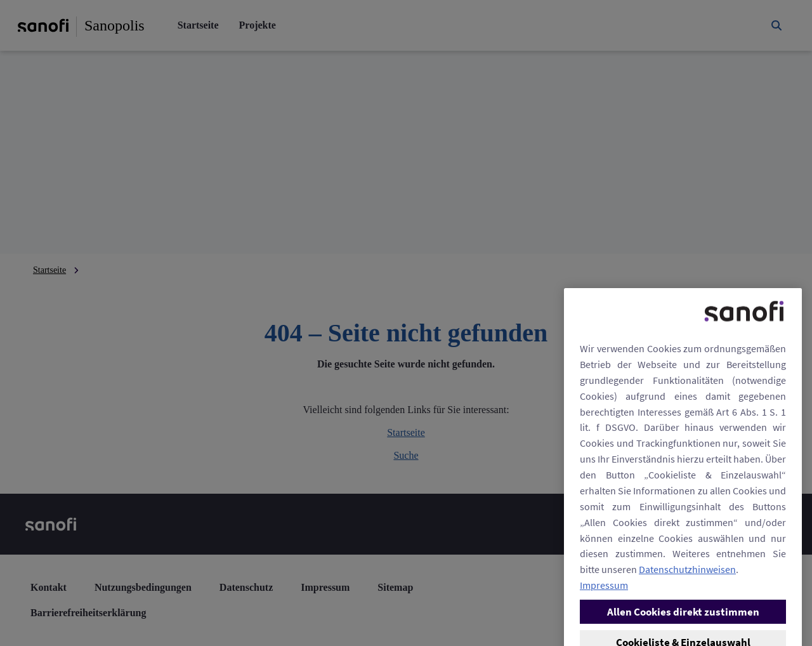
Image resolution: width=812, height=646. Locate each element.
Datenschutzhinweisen (687, 638)
